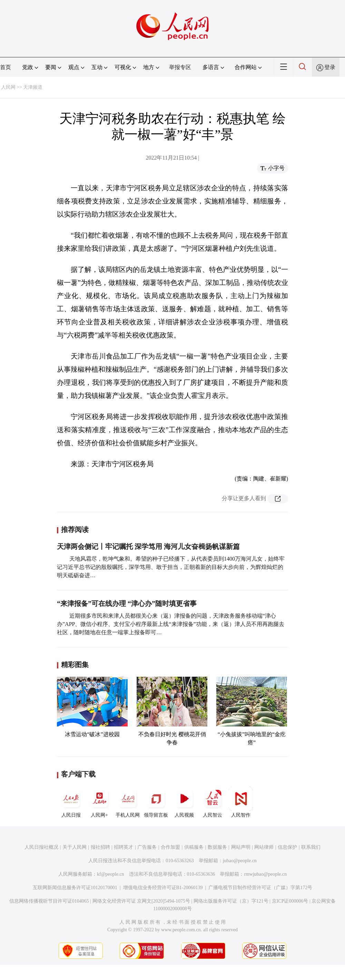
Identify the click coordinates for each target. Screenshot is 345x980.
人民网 (8, 87)
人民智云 (213, 802)
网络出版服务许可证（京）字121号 (231, 901)
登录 (330, 67)
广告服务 (147, 847)
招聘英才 (124, 847)
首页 (6, 67)
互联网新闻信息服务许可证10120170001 (75, 888)
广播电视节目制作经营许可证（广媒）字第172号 (260, 888)
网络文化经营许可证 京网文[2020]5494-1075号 (141, 901)
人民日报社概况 (41, 847)
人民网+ (99, 802)
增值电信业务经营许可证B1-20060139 (163, 888)
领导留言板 (156, 802)
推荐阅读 (75, 530)
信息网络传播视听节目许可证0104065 (49, 901)
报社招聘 (100, 847)
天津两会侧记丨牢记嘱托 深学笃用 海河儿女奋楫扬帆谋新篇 (148, 546)
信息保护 (287, 847)
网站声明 (241, 847)
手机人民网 (128, 802)
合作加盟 (170, 847)
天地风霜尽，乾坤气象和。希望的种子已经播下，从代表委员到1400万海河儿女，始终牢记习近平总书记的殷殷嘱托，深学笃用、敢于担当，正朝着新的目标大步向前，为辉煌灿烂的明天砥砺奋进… (171, 567)
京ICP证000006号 (290, 901)
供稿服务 (194, 847)
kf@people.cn (111, 874)
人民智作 (241, 802)
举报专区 (180, 67)
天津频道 (33, 87)
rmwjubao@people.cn (265, 874)
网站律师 (264, 847)
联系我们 (311, 847)
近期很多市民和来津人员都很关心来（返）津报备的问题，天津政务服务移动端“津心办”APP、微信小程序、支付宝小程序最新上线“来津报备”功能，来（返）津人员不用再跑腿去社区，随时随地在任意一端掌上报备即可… (171, 624)
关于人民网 (75, 847)
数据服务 (217, 847)
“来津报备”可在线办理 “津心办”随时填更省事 (127, 603)
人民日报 (71, 802)
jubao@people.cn (240, 861)
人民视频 (184, 802)
